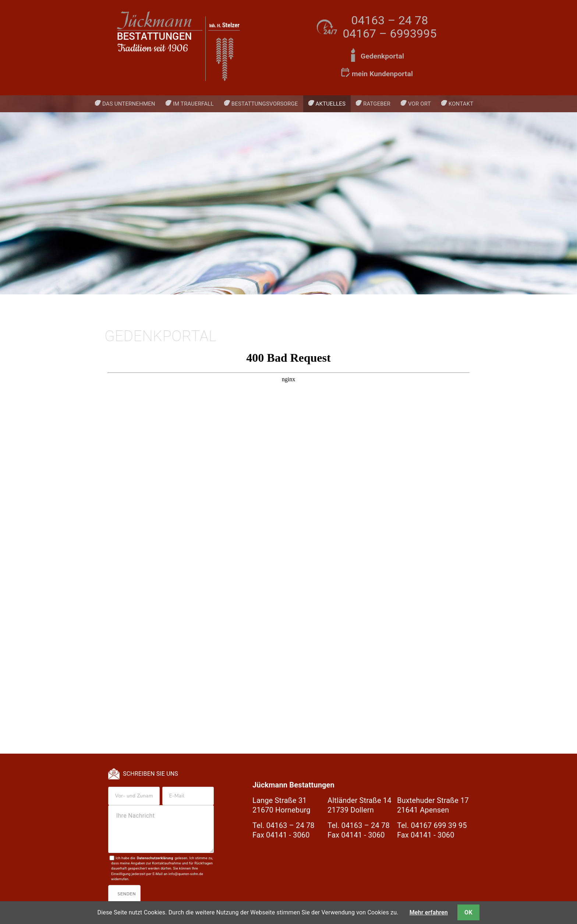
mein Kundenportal (382, 74)
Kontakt (461, 104)
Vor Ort (420, 104)
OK (468, 912)
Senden (127, 894)
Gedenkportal (382, 56)
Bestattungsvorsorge (265, 104)
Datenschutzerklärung (155, 858)
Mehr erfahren (429, 912)
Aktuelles (331, 104)
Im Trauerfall (193, 104)
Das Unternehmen (129, 104)
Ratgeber (377, 104)
